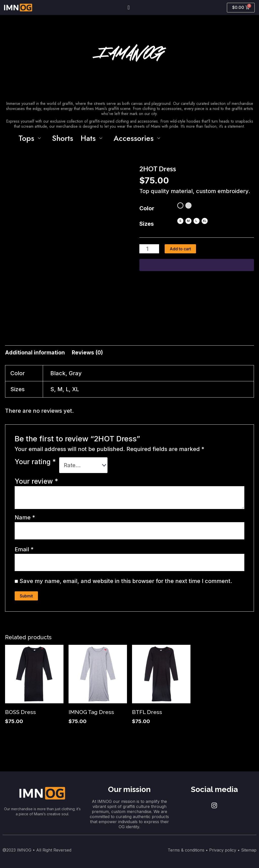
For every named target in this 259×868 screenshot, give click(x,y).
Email (24, 551)
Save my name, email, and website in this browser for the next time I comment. (126, 583)
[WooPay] (197, 266)
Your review (36, 482)
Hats (93, 138)
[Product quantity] (149, 249)
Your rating (35, 462)
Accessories (139, 138)
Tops (31, 138)
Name (25, 519)
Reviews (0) (89, 353)
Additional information (35, 353)
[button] (129, 7)
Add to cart (181, 249)
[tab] (35, 353)
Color (147, 209)
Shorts (63, 138)
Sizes (147, 224)
